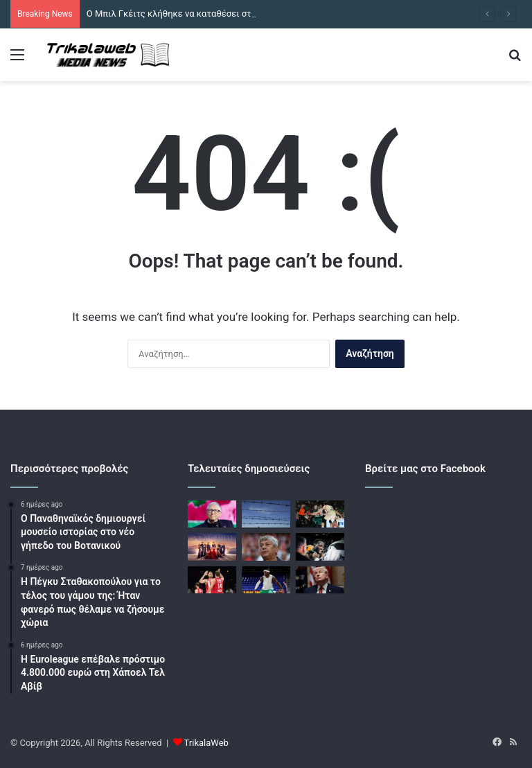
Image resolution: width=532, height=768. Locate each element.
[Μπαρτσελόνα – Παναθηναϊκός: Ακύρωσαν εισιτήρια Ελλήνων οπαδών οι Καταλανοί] (266, 580)
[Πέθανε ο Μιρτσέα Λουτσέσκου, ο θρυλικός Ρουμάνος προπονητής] (266, 547)
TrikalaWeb (206, 743)
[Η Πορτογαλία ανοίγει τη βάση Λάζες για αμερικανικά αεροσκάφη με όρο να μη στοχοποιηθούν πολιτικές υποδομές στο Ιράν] (266, 514)
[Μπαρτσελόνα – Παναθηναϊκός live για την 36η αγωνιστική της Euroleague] (320, 514)
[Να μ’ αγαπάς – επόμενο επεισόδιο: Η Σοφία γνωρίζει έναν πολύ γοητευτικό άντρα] (212, 547)
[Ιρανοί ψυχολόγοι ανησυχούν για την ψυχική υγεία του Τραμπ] (320, 580)
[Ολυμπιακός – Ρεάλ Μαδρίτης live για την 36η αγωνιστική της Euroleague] (212, 580)
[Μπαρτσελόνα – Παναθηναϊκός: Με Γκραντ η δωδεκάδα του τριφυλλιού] (320, 547)
